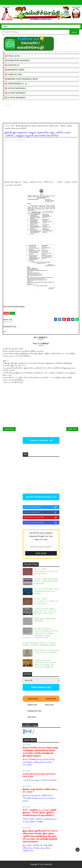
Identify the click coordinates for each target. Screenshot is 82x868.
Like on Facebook (42, 512)
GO (13, 126)
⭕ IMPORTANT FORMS (15, 70)
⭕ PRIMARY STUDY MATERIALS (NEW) (21, 79)
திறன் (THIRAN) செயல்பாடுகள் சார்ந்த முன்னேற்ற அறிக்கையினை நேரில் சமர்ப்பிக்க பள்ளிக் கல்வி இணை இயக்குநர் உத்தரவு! (40, 752)
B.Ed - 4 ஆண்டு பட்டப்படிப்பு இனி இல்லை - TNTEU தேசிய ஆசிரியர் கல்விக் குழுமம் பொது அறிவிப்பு (39, 813)
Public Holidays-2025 (41, 687)
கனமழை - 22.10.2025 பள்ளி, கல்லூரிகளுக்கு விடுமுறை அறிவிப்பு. (47, 591)
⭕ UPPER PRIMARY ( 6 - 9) (16, 84)
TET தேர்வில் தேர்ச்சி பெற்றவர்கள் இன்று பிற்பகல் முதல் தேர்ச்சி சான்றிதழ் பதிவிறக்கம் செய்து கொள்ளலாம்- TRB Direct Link (41, 633)
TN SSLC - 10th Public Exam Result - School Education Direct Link (46, 581)
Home (7, 126)
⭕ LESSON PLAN (12, 65)
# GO (12, 313)
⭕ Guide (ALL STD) (13, 75)
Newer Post (9, 429)
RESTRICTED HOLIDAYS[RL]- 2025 (41, 497)
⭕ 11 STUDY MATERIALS (15, 93)
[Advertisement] (41, 115)
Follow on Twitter (42, 507)
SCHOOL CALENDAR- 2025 (41, 440)
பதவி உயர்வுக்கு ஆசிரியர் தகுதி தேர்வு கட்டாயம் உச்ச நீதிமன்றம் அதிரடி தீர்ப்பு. (46, 611)
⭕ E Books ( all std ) (12, 56)
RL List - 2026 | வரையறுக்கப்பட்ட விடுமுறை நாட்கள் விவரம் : (46, 601)
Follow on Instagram (42, 523)
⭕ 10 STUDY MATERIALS (15, 88)
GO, (25, 140)
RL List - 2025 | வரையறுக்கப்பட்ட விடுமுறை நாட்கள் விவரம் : (46, 571)
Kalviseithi (48, 864)
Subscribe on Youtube (42, 517)
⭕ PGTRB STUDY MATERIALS (17, 61)
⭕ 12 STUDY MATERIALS (15, 98)
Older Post (72, 429)
